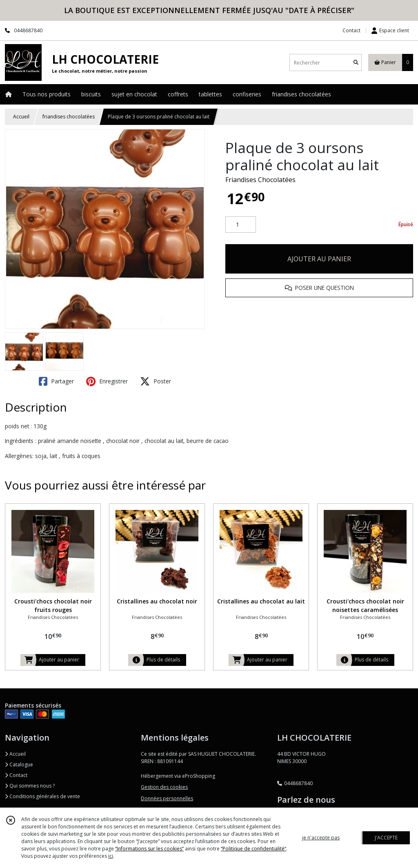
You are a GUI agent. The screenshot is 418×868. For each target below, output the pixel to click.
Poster (156, 381)
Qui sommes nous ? (30, 786)
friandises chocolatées (69, 117)
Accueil (21, 117)
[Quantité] (241, 225)
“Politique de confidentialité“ (253, 849)
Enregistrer (107, 381)
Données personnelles (167, 798)
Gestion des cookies (164, 787)
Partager (56, 381)
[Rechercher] (356, 63)
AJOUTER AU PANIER (319, 259)
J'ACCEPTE (386, 838)
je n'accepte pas (321, 838)
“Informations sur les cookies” (149, 849)
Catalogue (19, 765)
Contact (351, 30)
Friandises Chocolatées (260, 180)
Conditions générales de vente (42, 796)
